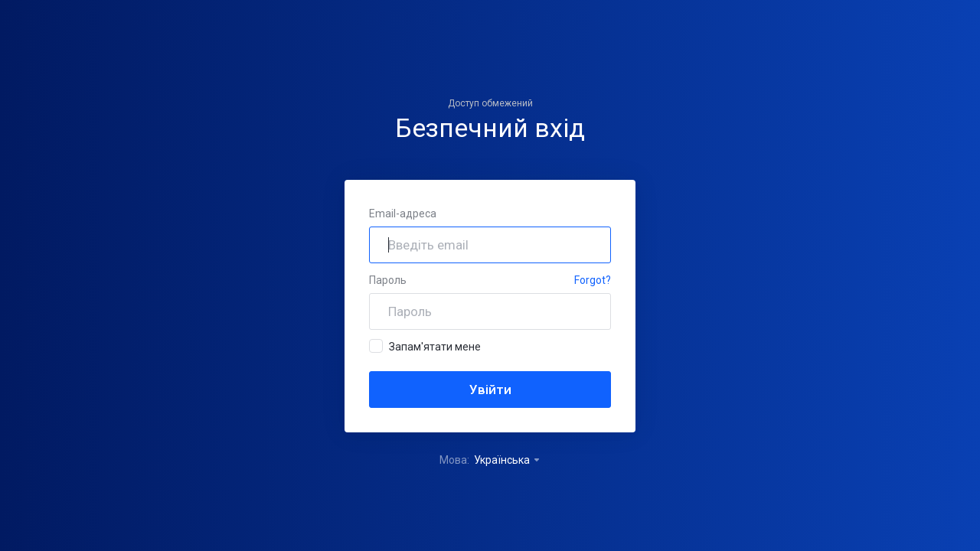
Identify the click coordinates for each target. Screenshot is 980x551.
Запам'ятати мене (425, 346)
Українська (508, 460)
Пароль (388, 280)
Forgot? (593, 280)
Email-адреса (403, 214)
